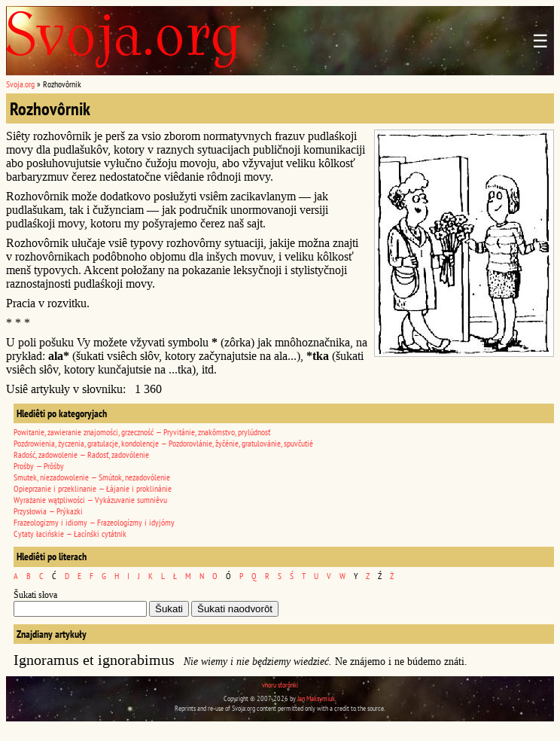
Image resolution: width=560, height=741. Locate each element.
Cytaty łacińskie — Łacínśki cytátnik (70, 534)
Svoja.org (20, 84)
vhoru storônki (280, 685)
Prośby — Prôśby (39, 466)
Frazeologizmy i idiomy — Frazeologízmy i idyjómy (94, 522)
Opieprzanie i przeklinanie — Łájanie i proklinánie (93, 488)
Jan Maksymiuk (316, 698)
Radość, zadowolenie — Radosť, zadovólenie (81, 454)
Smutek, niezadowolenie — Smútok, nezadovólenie (92, 477)
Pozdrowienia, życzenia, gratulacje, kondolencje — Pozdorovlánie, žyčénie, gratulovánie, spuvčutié (163, 443)
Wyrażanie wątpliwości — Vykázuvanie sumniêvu (90, 500)
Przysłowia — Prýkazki (48, 511)
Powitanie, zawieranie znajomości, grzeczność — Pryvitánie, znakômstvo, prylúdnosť (142, 432)
